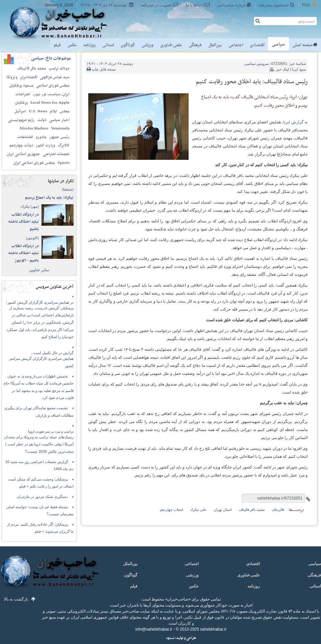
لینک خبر (283, 69)
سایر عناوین (39, 270)
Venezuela (60, 128)
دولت (42, 120)
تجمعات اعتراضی (56, 154)
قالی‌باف (278, 510)
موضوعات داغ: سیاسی (51, 58)
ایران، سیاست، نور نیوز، (51, 94)
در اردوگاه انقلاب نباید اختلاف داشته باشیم (24, 222)
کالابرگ (64, 145)
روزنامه (89, 45)
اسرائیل (20, 111)
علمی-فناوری (171, 45)
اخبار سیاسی (59, 120)
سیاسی (278, 44)
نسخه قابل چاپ (101, 69)
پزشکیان (21, 103)
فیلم (57, 45)
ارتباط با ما (198, 5)
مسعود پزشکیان (21, 86)
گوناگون (128, 45)
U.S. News (38, 111)
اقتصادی (257, 45)
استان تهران (223, 510)
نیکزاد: (29, 206)
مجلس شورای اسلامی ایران (34, 163)
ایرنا (295, 69)
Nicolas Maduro (34, 128)
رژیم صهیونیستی (21, 120)
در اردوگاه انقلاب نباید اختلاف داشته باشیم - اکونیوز (24, 253)
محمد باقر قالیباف (32, 69)
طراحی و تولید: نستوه (181, 638)
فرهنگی (195, 45)
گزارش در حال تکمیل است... (52, 353)
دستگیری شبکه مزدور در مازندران (42, 497)
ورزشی (147, 45)
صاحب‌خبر (63, 23)
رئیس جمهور (59, 137)
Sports (64, 163)
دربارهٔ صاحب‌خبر (234, 5)
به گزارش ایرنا (295, 122)
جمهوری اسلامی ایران (23, 154)
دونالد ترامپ (59, 69)
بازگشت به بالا (16, 599)
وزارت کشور (45, 145)
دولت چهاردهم (21, 145)
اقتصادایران (29, 77)
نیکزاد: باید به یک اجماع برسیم (49, 198)
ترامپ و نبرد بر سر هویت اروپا (51, 431)
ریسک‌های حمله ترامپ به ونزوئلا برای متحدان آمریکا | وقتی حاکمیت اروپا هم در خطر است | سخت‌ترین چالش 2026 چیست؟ (39, 444)
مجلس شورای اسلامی (53, 86)
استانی (108, 45)
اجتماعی (236, 45)
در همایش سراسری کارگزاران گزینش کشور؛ (40, 302)
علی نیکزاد (198, 510)
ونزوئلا (12, 77)
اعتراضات (23, 94)
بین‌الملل (215, 45)
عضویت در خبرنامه (160, 5)
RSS (310, 5)
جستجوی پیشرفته (277, 5)
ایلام (53, 111)
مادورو (41, 137)
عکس (72, 45)
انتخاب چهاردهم (172, 510)
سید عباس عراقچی (55, 77)
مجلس (65, 111)
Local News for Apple (50, 103)
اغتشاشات (25, 137)
